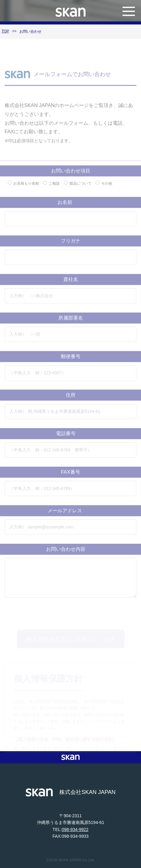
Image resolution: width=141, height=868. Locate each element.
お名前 (70, 206)
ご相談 (51, 187)
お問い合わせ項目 (71, 174)
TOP (5, 31)
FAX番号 (70, 476)
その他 (104, 187)
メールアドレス (70, 514)
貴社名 (71, 283)
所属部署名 (71, 322)
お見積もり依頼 (23, 187)
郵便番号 (71, 360)
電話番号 (71, 437)
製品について (78, 187)
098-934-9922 (75, 829)
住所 (71, 399)
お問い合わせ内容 (71, 553)
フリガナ (71, 245)
